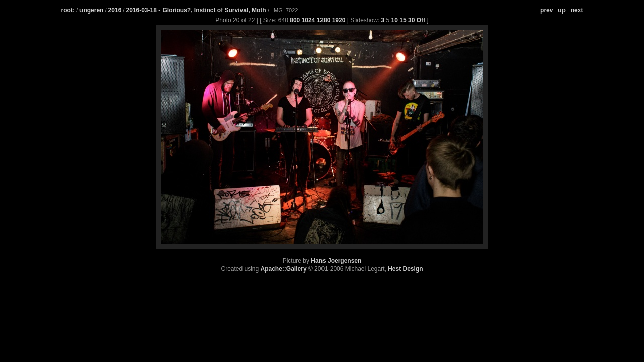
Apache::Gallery (284, 269)
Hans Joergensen (336, 261)
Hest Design (405, 269)
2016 (115, 10)
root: (68, 10)
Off (421, 20)
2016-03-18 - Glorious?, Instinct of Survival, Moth (196, 10)
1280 (324, 20)
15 (403, 20)
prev (547, 10)
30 (411, 20)
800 (295, 20)
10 (395, 20)
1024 (309, 20)
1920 (339, 20)
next (577, 10)
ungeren (91, 10)
